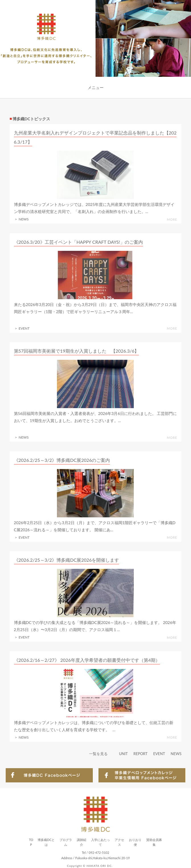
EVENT (159, 754)
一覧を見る (98, 754)
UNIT (123, 754)
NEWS (176, 754)
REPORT (140, 754)
